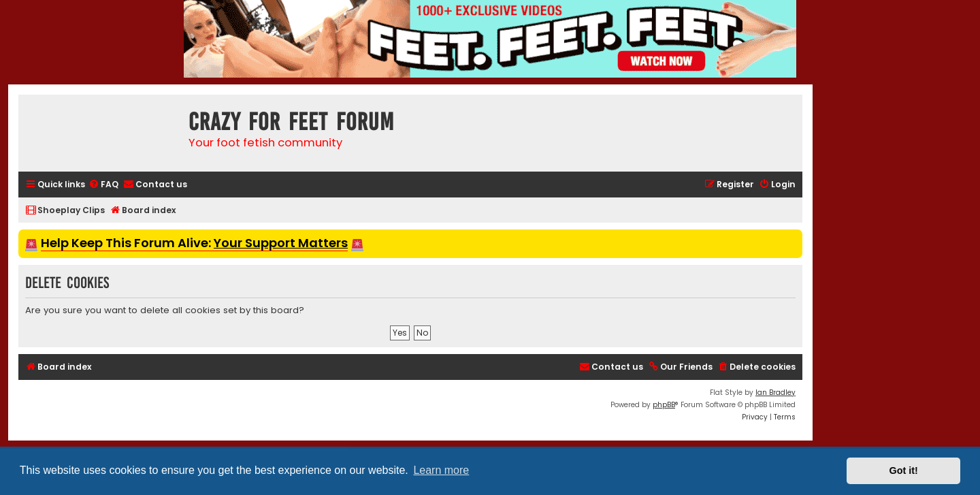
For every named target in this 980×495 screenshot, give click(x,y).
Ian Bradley (775, 393)
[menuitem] (103, 185)
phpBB (664, 405)
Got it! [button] (904, 470)
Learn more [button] (441, 470)
